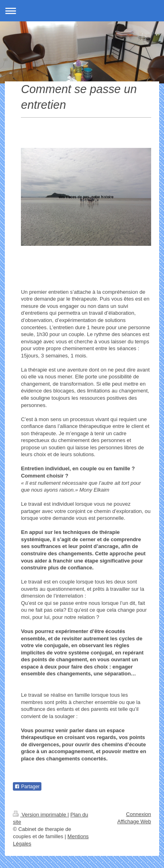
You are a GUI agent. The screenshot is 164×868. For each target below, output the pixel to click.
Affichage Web (134, 821)
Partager (27, 787)
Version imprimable (40, 815)
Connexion (139, 814)
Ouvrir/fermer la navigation (82, 11)
